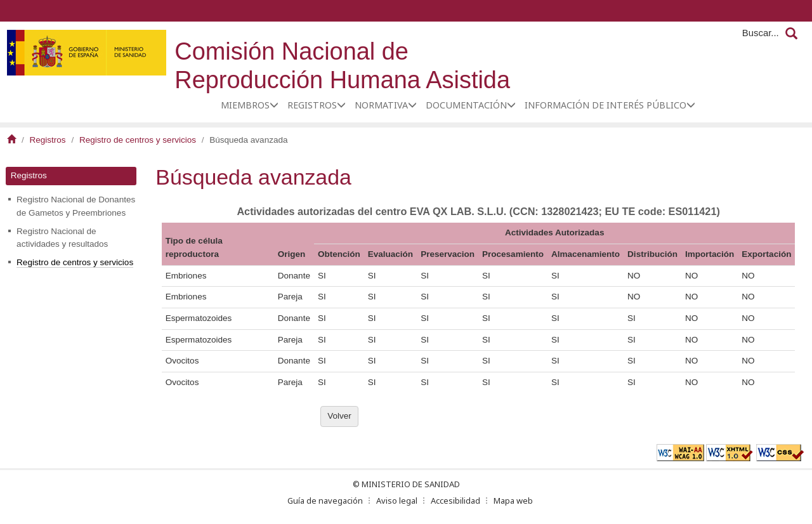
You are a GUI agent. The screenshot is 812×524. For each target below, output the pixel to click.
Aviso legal (397, 501)
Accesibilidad (455, 501)
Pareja (290, 297)
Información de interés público (606, 105)
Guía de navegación (325, 501)
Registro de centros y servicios (138, 140)
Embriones (186, 276)
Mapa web (513, 501)
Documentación (466, 105)
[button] (274, 105)
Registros (312, 105)
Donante (294, 276)
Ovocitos (182, 361)
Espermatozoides (199, 318)
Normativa (381, 105)
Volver (339, 416)
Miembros (245, 105)
